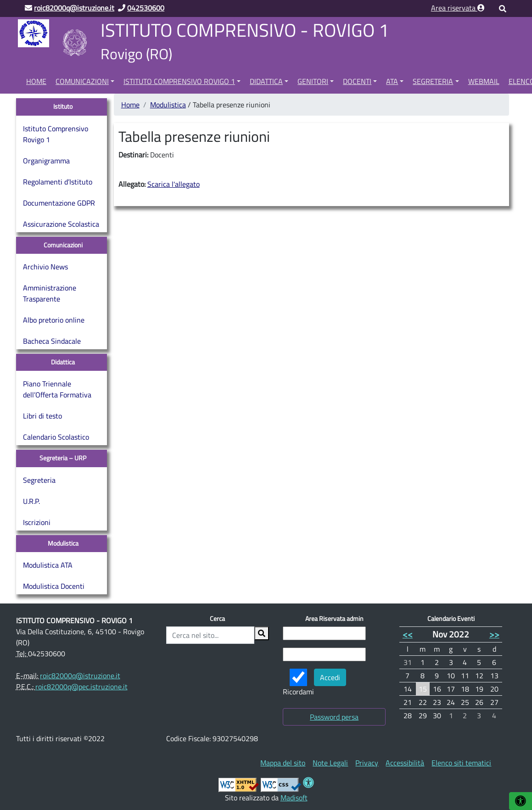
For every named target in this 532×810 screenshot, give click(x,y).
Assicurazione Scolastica (61, 224)
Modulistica (168, 105)
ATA (392, 81)
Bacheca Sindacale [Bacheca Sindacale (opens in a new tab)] (52, 341)
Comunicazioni (82, 81)
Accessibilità (405, 763)
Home (36, 81)
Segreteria (433, 81)
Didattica (266, 81)
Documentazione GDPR (59, 203)
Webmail (484, 81)
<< (408, 634)
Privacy (367, 763)
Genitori (313, 81)
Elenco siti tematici (461, 763)
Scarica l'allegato (174, 184)
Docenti (357, 81)
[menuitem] (36, 80)
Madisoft (294, 798)
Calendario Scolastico (56, 437)
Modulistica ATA (48, 565)
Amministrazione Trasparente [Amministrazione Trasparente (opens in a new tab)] (50, 293)
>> (494, 634)
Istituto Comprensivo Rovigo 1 (179, 81)
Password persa (334, 717)
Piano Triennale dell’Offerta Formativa (57, 389)
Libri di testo (42, 416)
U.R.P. (31, 501)
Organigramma (46, 161)
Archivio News (45, 267)
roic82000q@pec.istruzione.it (81, 687)
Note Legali (330, 763)
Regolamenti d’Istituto (58, 182)
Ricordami (298, 683)
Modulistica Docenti (54, 586)
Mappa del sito (283, 763)
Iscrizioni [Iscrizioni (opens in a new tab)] (37, 522)
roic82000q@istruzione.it (80, 676)
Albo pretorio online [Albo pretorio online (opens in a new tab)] (54, 320)
